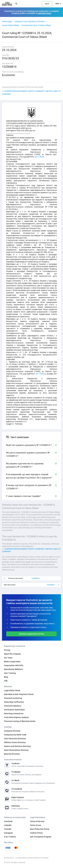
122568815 (51, 585)
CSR (6, 681)
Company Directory (12, 731)
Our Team (8, 658)
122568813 (35, 578)
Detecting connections (14, 714)
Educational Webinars (13, 669)
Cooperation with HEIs (14, 665)
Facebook (8, 821)
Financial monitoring (13, 698)
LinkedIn (8, 825)
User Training (10, 673)
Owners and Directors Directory (17, 746)
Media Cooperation (12, 662)
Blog (6, 677)
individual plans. (45, 13)
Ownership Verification (14, 702)
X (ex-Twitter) (10, 837)
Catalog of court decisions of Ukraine (30, 21)
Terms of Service (37, 821)
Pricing (7, 650)
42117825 (39, 157)
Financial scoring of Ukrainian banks (20, 721)
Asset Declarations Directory (16, 750)
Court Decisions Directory (15, 739)
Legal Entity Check (12, 690)
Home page (7, 21)
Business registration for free (32, 634)
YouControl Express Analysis (16, 717)
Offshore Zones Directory (15, 742)
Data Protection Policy (40, 829)
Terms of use (36, 825)
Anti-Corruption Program (41, 837)
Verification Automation (14, 710)
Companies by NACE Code (15, 735)
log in (47, 4)
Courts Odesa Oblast (11, 25)
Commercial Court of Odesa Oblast (36, 25)
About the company (12, 654)
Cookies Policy (36, 833)
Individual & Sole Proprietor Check (19, 694)
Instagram (8, 833)
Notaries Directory (12, 754)
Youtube (8, 829)
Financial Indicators (13, 706)
